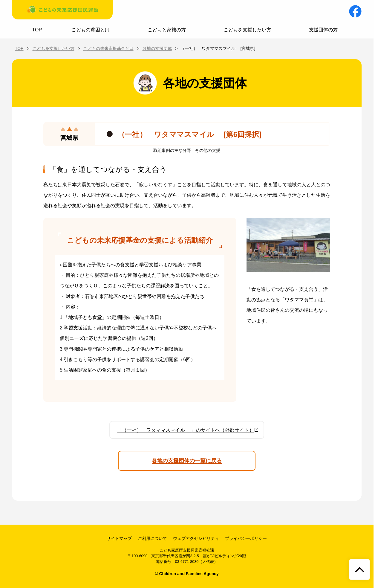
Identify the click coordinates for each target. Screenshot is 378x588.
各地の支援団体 (157, 48)
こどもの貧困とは (91, 30)
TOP (37, 30)
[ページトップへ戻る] (359, 569)
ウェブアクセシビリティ (196, 538)
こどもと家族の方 (167, 30)
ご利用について (152, 538)
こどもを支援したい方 (247, 30)
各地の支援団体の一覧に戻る (187, 461)
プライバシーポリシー (246, 538)
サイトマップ (119, 538)
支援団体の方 (323, 30)
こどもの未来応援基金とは (108, 48)
